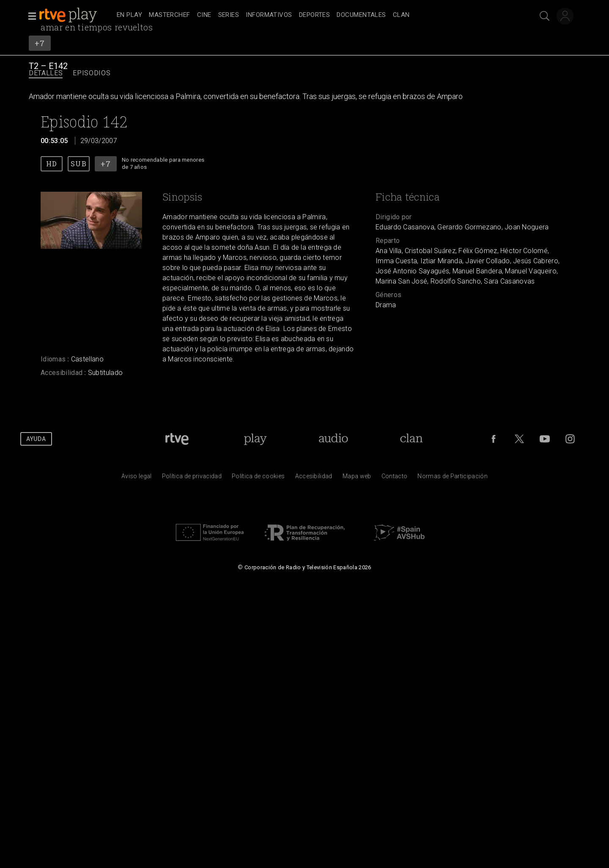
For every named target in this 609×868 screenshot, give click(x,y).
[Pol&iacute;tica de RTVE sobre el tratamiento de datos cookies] (258, 478)
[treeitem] (129, 15)
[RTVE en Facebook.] (494, 439)
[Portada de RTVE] (177, 439)
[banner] (76, 15)
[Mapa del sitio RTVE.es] (357, 478)
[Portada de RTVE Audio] (333, 439)
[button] (30, 16)
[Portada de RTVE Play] (255, 439)
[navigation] (314, 15)
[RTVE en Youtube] (545, 439)
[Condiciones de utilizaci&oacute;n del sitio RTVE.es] (137, 478)
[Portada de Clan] (411, 439)
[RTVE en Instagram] (570, 439)
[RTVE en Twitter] (519, 439)
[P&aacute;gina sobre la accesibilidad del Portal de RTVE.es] (314, 478)
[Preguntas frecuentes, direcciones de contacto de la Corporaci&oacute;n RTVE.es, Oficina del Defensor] (395, 478)
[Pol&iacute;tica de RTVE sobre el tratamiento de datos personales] (192, 478)
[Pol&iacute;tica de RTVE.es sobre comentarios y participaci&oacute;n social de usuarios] (453, 478)
